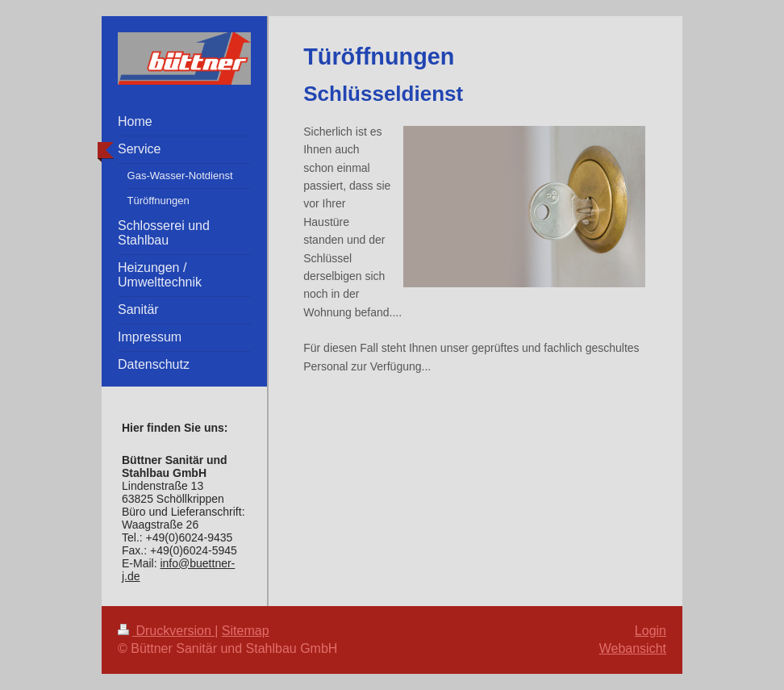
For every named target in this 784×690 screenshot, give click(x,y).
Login (651, 631)
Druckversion (166, 631)
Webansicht (633, 648)
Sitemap (246, 631)
